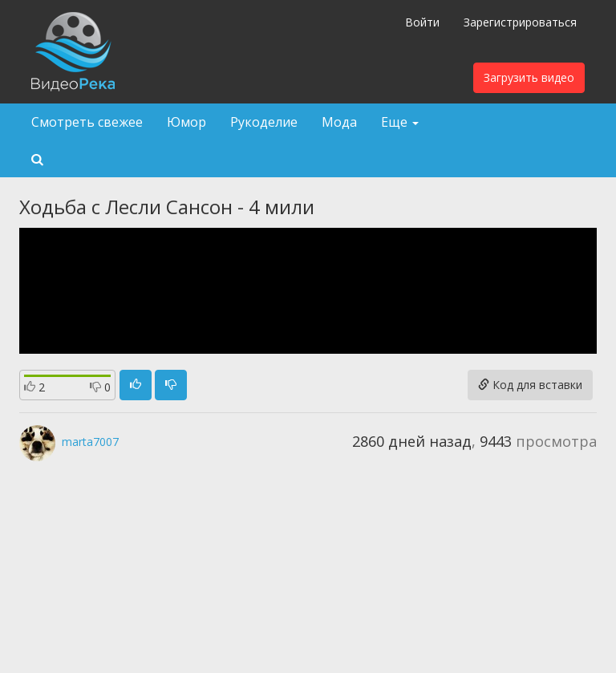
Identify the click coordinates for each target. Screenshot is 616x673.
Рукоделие (264, 122)
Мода (339, 122)
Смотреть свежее (87, 122)
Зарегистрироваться (520, 22)
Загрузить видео (529, 77)
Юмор (186, 122)
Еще (400, 122)
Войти (422, 22)
